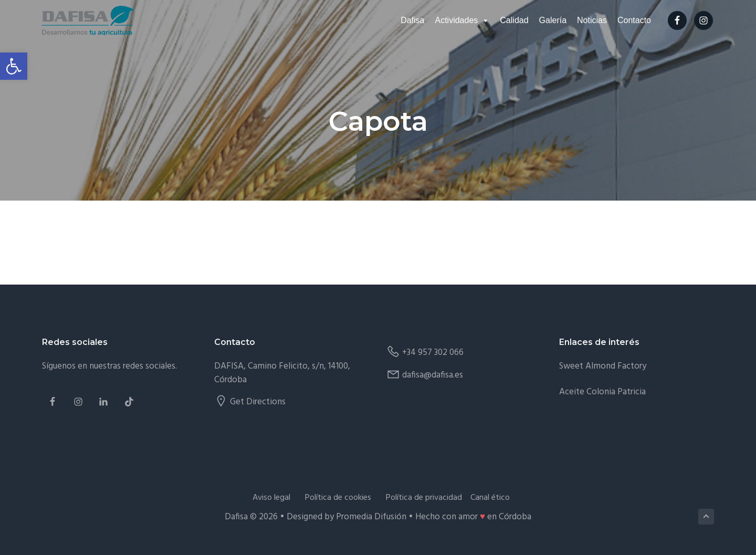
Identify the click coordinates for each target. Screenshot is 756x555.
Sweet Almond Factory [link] (603, 366)
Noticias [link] (592, 20)
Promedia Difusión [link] (371, 517)
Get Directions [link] (258, 402)
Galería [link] (553, 20)
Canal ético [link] (490, 498)
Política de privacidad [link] (424, 498)
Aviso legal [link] (271, 498)
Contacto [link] (634, 20)
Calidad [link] (514, 20)
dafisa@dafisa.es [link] (433, 375)
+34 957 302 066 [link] (433, 353)
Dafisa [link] (412, 20)
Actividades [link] (462, 20)
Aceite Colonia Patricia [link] (602, 392)
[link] (14, 66)
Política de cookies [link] (338, 498)
